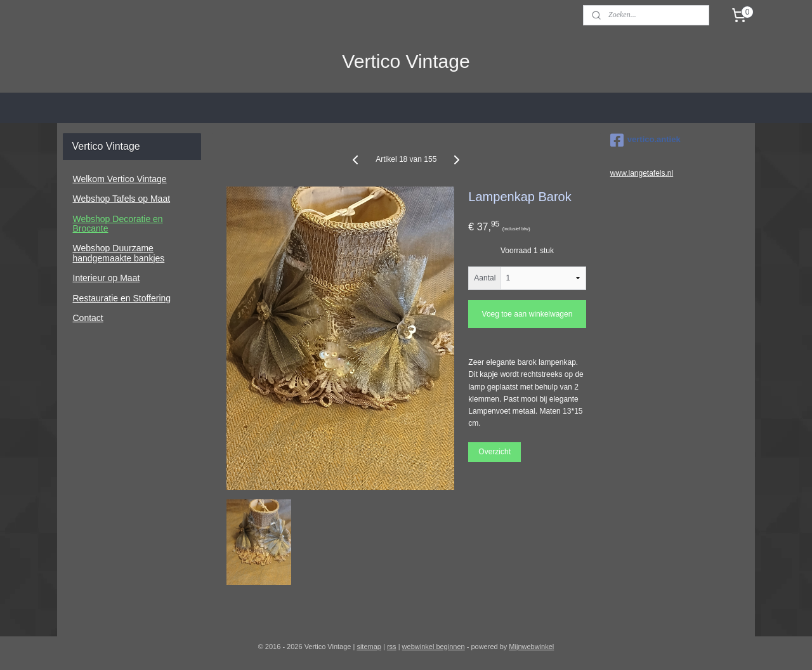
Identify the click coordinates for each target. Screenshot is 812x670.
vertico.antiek (645, 140)
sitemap (369, 647)
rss (392, 647)
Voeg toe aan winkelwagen (527, 314)
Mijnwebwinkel (531, 647)
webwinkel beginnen (434, 647)
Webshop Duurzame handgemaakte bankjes (119, 253)
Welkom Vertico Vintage (120, 179)
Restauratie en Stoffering (122, 298)
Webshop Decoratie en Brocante (118, 224)
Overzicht (494, 452)
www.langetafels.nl (642, 173)
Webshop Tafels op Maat (122, 199)
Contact (88, 318)
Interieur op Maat (107, 278)
